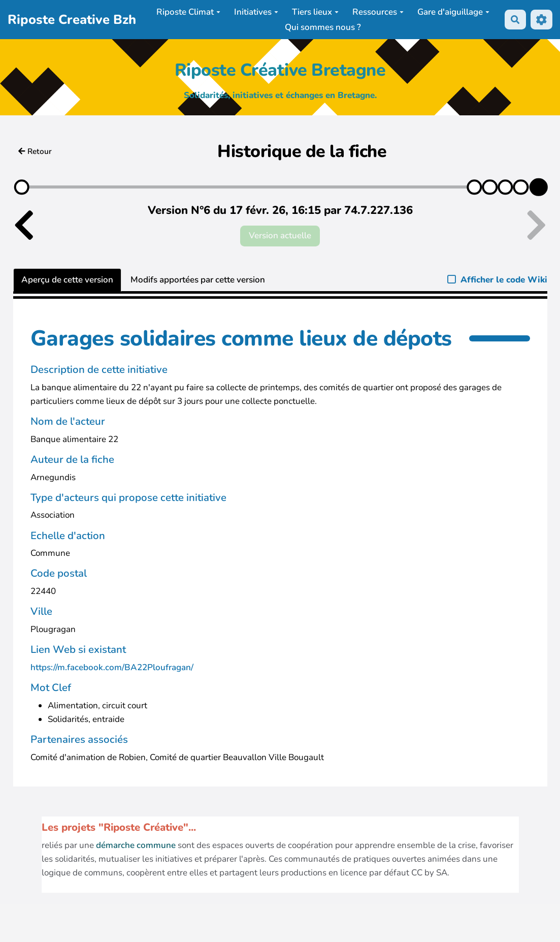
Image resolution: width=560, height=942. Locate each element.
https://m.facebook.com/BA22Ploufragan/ (112, 667)
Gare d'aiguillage (453, 12)
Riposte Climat (188, 12)
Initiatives (256, 12)
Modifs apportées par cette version (198, 280)
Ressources (378, 12)
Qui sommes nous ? (323, 27)
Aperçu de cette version (67, 280)
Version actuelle (280, 235)
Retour (35, 151)
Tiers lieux (315, 12)
